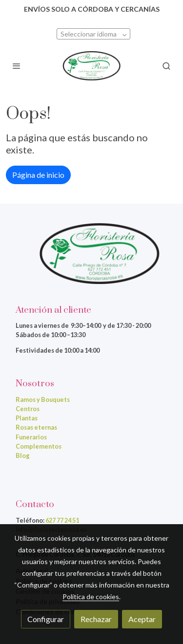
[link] (92, 66)
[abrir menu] (17, 66)
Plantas (27, 418)
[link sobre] (91, 259)
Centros (28, 409)
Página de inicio (38, 175)
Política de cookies (91, 597)
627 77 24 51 (62, 520)
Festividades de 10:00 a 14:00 (58, 350)
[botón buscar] (166, 66)
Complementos (39, 446)
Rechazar (96, 619)
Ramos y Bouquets (43, 399)
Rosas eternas (36, 427)
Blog (23, 455)
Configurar (46, 619)
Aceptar (142, 619)
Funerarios (31, 437)
